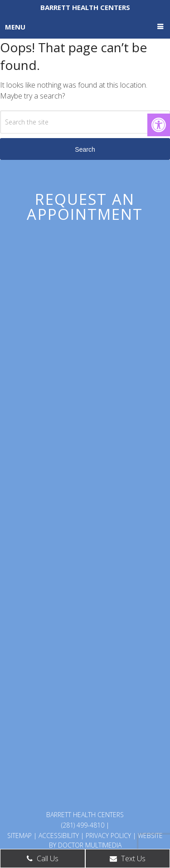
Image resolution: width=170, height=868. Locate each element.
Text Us (128, 858)
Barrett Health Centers (85, 7)
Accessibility (59, 836)
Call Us (43, 858)
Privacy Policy (108, 836)
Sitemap (19, 836)
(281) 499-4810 (83, 825)
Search (85, 149)
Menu (15, 27)
